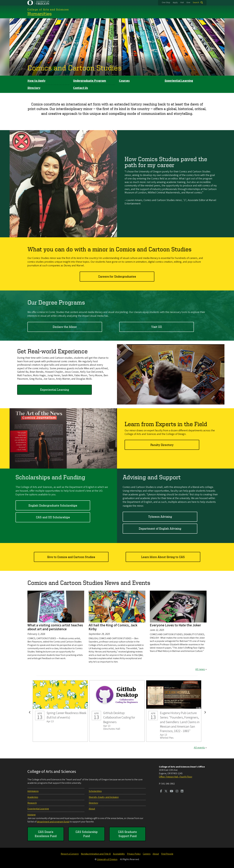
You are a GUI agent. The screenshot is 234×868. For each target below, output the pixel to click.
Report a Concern (70, 854)
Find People (167, 854)
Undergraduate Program (90, 81)
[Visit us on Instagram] (177, 791)
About (92, 809)
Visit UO (157, 327)
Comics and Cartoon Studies (75, 68)
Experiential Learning (179, 81)
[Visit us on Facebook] (161, 791)
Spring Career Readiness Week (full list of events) (60, 711)
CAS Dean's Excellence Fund (46, 834)
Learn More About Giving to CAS (163, 557)
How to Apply (36, 81)
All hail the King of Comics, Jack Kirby (113, 627)
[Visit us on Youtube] (172, 791)
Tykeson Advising (160, 517)
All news (200, 669)
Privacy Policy (134, 854)
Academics (33, 797)
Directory (34, 88)
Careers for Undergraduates (117, 276)
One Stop (166, 3)
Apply (175, 3)
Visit (182, 3)
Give (188, 3)
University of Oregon (107, 859)
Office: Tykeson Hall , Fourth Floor (176, 777)
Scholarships (95, 791)
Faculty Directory (162, 445)
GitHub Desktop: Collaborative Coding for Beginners (117, 711)
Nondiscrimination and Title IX (96, 854)
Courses (124, 81)
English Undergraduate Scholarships (53, 505)
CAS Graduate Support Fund (127, 834)
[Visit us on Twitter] (166, 791)
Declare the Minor (65, 327)
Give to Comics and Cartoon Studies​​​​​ (71, 557)
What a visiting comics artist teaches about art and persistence (55, 627)
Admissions (33, 791)
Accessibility (119, 854)
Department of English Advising (160, 528)
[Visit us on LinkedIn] (182, 791)
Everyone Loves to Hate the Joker (175, 625)
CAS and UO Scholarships (53, 517)
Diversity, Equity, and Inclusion (104, 797)
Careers (147, 854)
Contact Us (81, 88)
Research (32, 803)
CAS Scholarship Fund (87, 834)
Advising (31, 815)
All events (199, 748)
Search (196, 3)
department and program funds (53, 822)
